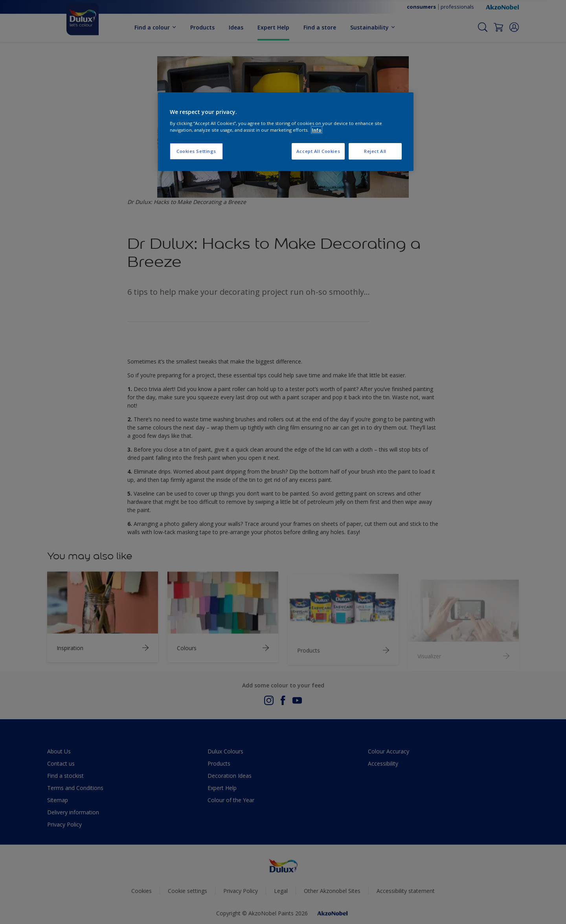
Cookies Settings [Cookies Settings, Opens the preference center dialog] (196, 151)
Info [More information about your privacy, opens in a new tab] (317, 130)
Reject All (375, 151)
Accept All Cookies (318, 151)
